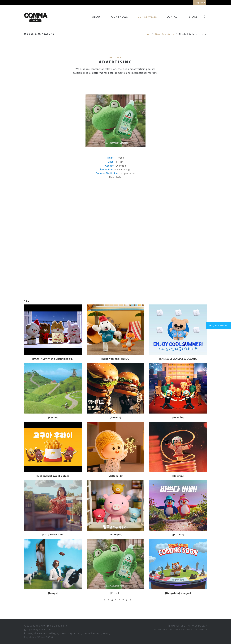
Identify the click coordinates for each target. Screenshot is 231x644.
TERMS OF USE (176, 626)
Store (193, 17)
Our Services (147, 17)
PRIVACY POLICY (197, 626)
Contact (173, 17)
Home (146, 34)
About (97, 17)
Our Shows (120, 17)
